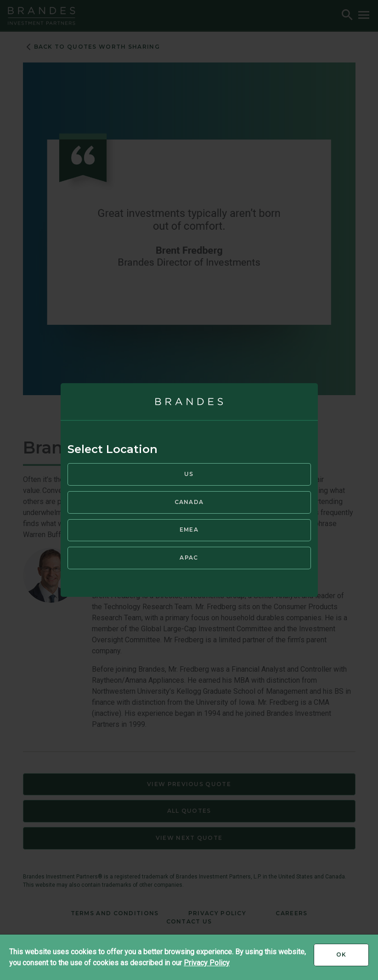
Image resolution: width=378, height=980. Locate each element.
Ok (353, 958)
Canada (189, 502)
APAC (189, 558)
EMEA (189, 530)
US (189, 474)
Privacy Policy (207, 963)
